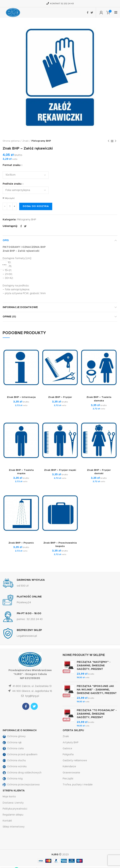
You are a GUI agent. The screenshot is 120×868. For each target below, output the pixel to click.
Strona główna (11, 141)
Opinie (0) (9, 316)
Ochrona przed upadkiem (20, 754)
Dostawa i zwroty (13, 802)
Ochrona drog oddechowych (22, 772)
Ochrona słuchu (14, 760)
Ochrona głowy (14, 736)
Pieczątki (68, 778)
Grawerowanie (71, 772)
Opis (6, 240)
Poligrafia (68, 754)
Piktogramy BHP (41, 141)
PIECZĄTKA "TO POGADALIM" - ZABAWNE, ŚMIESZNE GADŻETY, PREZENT (97, 713)
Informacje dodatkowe (20, 307)
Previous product (109, 141)
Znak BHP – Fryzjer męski (60, 469)
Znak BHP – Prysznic (21, 542)
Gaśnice (67, 748)
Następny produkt (116, 141)
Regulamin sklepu (13, 814)
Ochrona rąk (12, 742)
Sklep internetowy (14, 826)
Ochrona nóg (13, 778)
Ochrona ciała (13, 748)
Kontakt (7, 820)
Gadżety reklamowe (75, 760)
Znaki (25, 141)
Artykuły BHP (70, 742)
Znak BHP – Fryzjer (60, 397)
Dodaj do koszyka (36, 206)
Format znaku (12, 165)
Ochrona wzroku (15, 766)
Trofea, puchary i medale (78, 784)
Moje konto (9, 796)
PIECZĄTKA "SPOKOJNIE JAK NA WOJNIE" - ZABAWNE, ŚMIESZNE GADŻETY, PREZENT (97, 689)
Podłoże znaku (12, 184)
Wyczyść (10, 198)
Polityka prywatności (15, 808)
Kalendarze (69, 766)
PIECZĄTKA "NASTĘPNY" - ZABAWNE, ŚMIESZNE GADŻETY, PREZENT (94, 665)
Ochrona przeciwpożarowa (21, 784)
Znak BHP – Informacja (21, 397)
